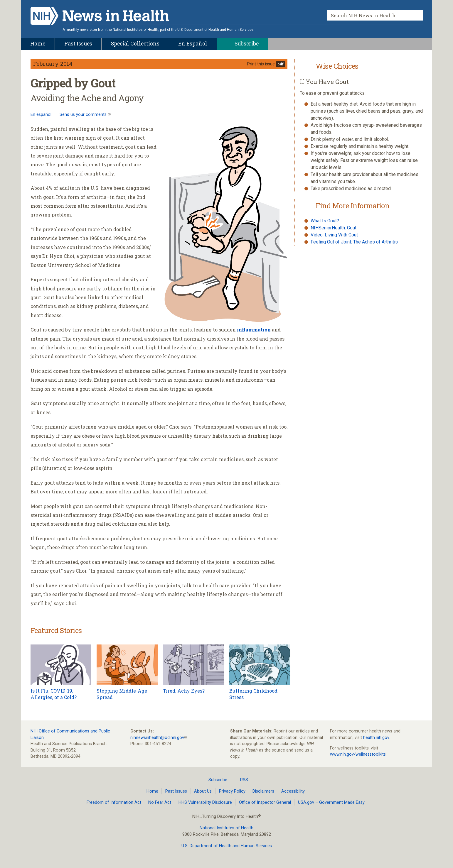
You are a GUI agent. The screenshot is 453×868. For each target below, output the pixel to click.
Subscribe (214, 780)
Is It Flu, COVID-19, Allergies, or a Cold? (54, 694)
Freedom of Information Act (114, 802)
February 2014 (53, 64)
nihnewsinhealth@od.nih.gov (157, 738)
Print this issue (261, 64)
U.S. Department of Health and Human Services (227, 846)
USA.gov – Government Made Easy (331, 802)
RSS (241, 780)
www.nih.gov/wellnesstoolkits (358, 754)
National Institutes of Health (226, 828)
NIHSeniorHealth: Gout (334, 228)
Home (152, 791)
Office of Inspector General (265, 802)
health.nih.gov (376, 738)
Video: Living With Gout (334, 235)
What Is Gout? (325, 221)
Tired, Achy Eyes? (184, 691)
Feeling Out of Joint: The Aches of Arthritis (354, 242)
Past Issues (176, 791)
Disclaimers (263, 791)
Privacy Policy (232, 791)
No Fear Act (160, 802)
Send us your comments (84, 115)
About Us (203, 791)
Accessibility (293, 791)
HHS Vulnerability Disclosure (205, 802)
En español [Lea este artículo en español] (41, 115)
